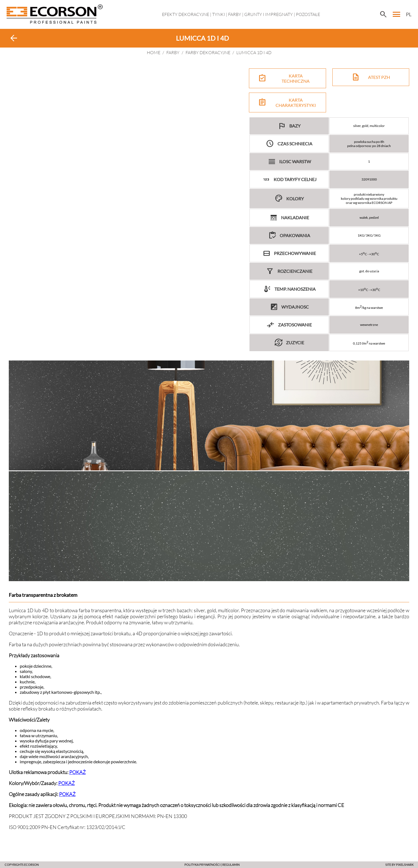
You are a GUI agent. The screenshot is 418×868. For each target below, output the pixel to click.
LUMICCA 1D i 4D (254, 52)
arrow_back (14, 38)
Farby (235, 14)
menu (397, 14)
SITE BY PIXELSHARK (399, 865)
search (383, 14)
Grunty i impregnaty (269, 14)
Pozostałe (308, 14)
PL (409, 14)
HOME (154, 52)
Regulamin (231, 865)
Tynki (219, 14)
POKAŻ (77, 772)
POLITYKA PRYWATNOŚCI (202, 865)
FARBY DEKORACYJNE (208, 52)
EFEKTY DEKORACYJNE (186, 14)
